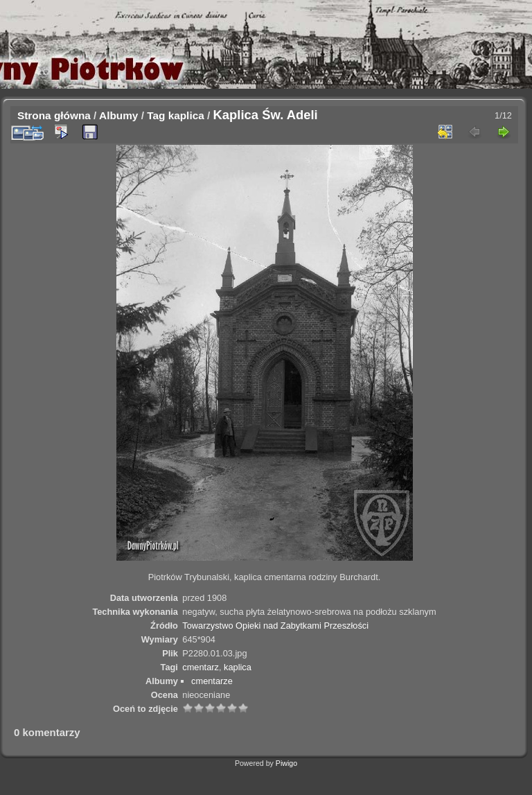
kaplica (186, 115)
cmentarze (212, 681)
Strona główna (54, 115)
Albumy (118, 115)
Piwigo (286, 763)
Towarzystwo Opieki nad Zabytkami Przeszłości (275, 626)
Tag (156, 115)
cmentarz (201, 667)
